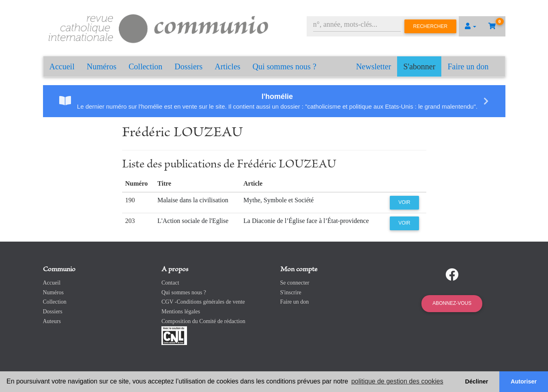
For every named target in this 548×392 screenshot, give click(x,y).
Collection (145, 66)
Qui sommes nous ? (285, 66)
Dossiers (188, 66)
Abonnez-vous (452, 303)
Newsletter (374, 66)
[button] (471, 26)
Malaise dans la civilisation (193, 200)
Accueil (62, 66)
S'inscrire (291, 292)
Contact (170, 283)
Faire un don (468, 66)
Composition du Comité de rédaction (203, 321)
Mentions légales (181, 312)
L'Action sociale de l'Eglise (193, 221)
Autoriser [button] (524, 381)
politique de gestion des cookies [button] (397, 381)
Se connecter (295, 283)
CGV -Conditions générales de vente (203, 302)
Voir (404, 202)
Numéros (102, 66)
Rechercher (431, 26)
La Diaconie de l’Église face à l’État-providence (306, 221)
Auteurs (52, 321)
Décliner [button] (477, 381)
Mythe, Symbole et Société (278, 200)
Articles (227, 66)
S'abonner (419, 66)
